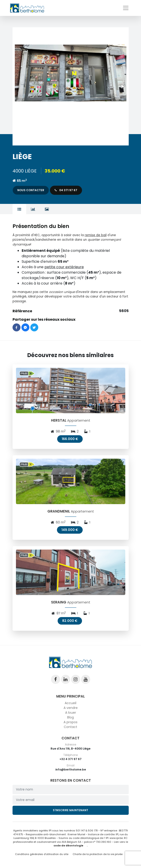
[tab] (19, 209)
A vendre (71, 708)
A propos (70, 722)
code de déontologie (68, 845)
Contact (70, 727)
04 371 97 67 (66, 190)
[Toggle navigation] (126, 8)
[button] (71, 86)
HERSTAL (59, 420)
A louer (71, 713)
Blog (70, 717)
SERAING (59, 602)
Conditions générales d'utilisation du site (42, 854)
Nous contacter (31, 190)
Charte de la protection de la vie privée (98, 854)
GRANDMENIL (59, 511)
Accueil (70, 703)
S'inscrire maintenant (70, 810)
